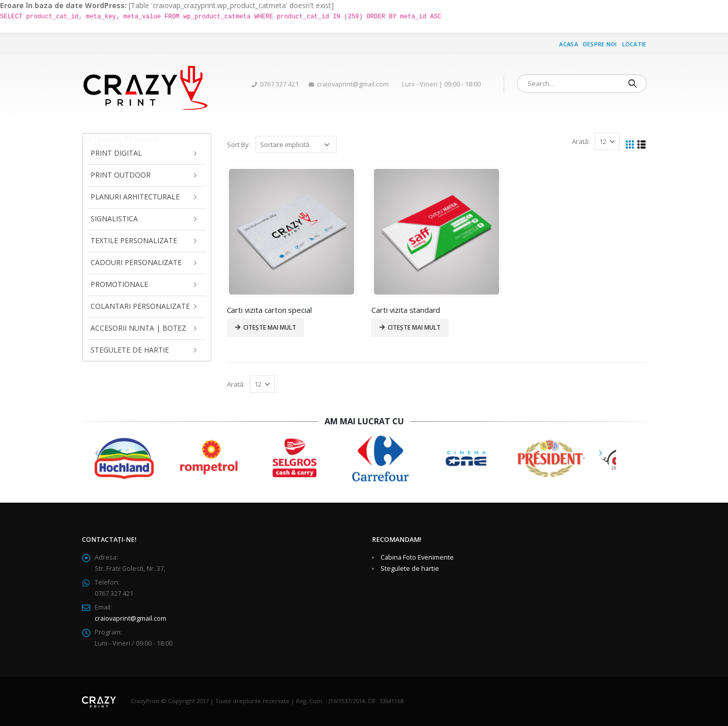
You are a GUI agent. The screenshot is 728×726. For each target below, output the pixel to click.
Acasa (568, 44)
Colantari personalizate (140, 306)
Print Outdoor (121, 175)
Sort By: (239, 144)
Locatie (634, 44)
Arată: (581, 141)
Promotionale (119, 284)
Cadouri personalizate (136, 262)
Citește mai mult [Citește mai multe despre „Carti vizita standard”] (414, 327)
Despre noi (600, 44)
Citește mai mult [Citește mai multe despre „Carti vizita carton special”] (270, 327)
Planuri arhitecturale (135, 197)
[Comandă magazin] (296, 144)
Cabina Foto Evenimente (417, 557)
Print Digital (116, 153)
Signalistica (114, 219)
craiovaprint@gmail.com (130, 618)
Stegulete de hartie (130, 350)
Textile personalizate (134, 240)
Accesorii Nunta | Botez (138, 328)
